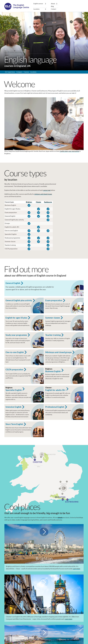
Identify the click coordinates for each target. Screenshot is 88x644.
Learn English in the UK (16, 52)
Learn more (77, 578)
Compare (20, 72)
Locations (37, 9)
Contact (54, 9)
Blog (53, 6)
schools (60, 527)
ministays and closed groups (44, 195)
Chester (39, 203)
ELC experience (10, 72)
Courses (27, 72)
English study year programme (70, 152)
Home (6, 52)
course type (47, 191)
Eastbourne (48, 203)
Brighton (29, 203)
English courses (39, 4)
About (53, 4)
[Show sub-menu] (46, 4)
